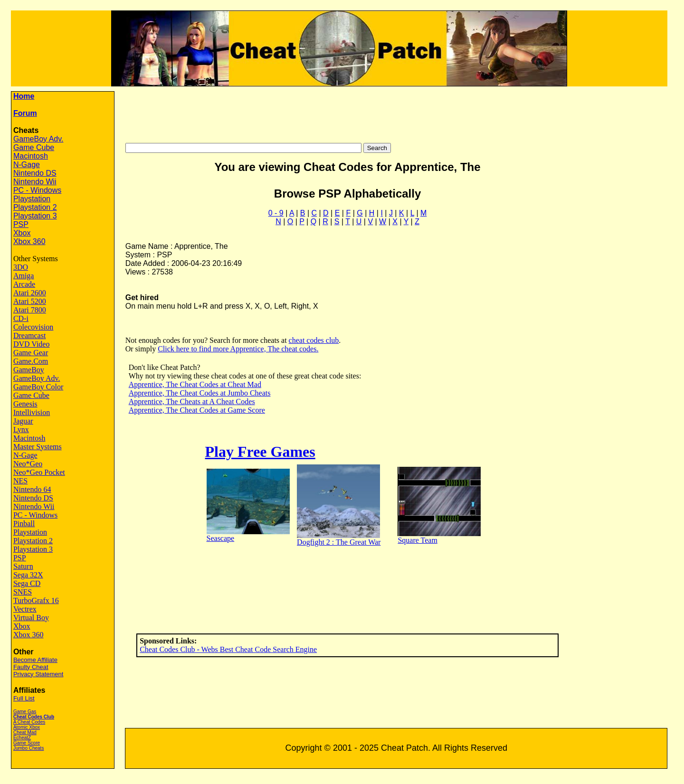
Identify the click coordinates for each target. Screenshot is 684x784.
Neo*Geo (28, 464)
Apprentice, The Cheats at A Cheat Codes (192, 401)
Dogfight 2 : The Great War (339, 542)
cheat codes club (314, 340)
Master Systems (38, 447)
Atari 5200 (30, 301)
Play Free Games (260, 452)
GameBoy (29, 370)
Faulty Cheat (31, 667)
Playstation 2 (35, 207)
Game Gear (31, 353)
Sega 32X (28, 575)
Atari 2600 (30, 293)
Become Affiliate (35, 660)
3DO (21, 267)
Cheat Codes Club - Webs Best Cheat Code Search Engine (228, 649)
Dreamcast (29, 335)
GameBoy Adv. (38, 139)
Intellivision (32, 412)
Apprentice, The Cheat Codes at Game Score (197, 410)
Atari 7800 (30, 310)
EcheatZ (22, 738)
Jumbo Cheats (28, 748)
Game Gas (25, 712)
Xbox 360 (29, 241)
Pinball (24, 524)
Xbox (22, 233)
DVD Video (32, 344)
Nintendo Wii (35, 182)
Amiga (24, 276)
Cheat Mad (25, 732)
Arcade (24, 284)
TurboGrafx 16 (36, 600)
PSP (21, 224)
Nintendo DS (35, 173)
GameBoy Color (38, 387)
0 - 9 (276, 213)
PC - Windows (37, 190)
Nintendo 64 (32, 489)
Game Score (27, 743)
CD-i (21, 318)
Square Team (417, 540)
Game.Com (31, 361)
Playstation (32, 199)
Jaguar (23, 421)
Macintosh (31, 156)
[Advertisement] (403, 113)
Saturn (23, 566)
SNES (23, 592)
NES (20, 481)
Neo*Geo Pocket (39, 472)
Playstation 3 (35, 216)
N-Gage (27, 165)
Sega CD (27, 583)
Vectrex (25, 609)
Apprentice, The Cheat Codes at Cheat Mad (195, 384)
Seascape (221, 538)
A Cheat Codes (29, 722)
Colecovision (33, 327)
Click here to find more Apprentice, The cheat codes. (238, 349)
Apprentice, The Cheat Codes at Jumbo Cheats (200, 393)
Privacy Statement (38, 674)
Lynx (21, 430)
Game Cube (34, 147)
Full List (24, 698)
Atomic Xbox (27, 727)
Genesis (25, 404)
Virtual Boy (31, 618)
